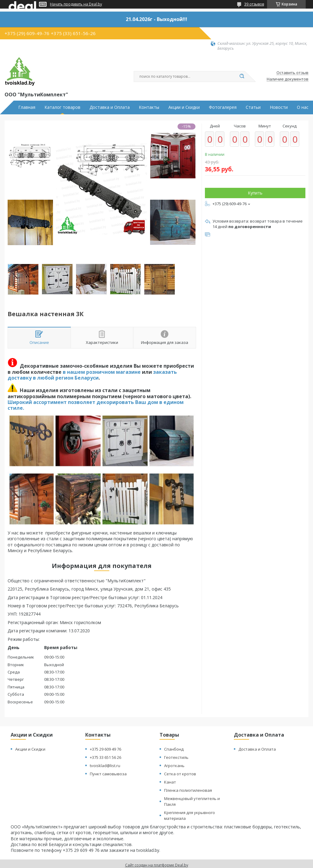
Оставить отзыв (292, 73)
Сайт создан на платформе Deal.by (157, 865)
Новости (279, 107)
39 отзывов (254, 4)
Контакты (149, 107)
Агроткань (174, 766)
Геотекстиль (176, 757)
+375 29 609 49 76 (106, 749)
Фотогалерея (223, 107)
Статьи (253, 107)
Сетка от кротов (180, 774)
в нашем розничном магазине (102, 372)
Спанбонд (174, 749)
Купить (255, 193)
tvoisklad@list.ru (105, 766)
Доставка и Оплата (110, 107)
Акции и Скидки (184, 107)
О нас (303, 107)
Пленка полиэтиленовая (188, 790)
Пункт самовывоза (108, 774)
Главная (27, 107)
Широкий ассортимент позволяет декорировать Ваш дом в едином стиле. (96, 405)
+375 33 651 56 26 (106, 757)
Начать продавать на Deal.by (76, 4)
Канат (170, 782)
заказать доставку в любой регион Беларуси (92, 375)
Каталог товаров (62, 107)
